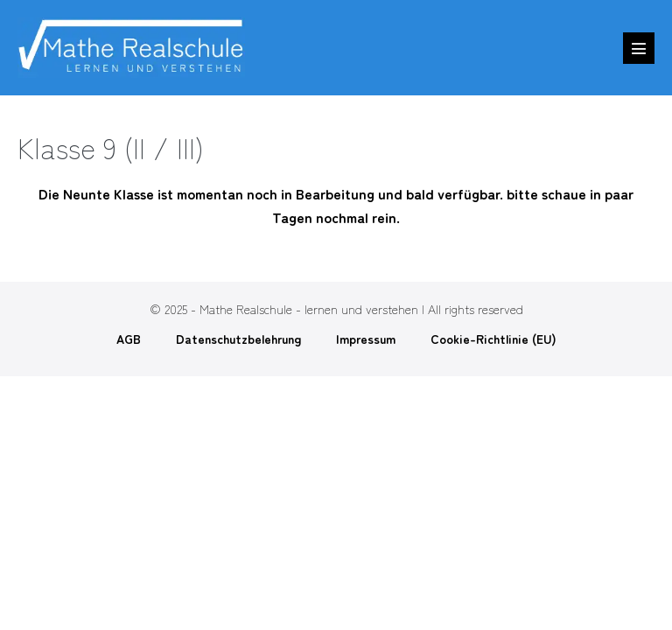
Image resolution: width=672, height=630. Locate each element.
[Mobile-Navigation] (639, 48)
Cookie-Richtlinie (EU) (493, 339)
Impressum (366, 339)
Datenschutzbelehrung (238, 339)
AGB (129, 339)
